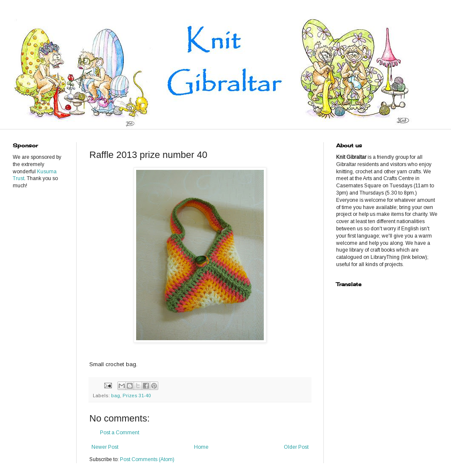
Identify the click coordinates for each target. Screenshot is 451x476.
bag (116, 396)
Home (201, 447)
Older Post (296, 447)
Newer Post (105, 447)
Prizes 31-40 (137, 396)
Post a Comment (120, 433)
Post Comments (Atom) (147, 459)
